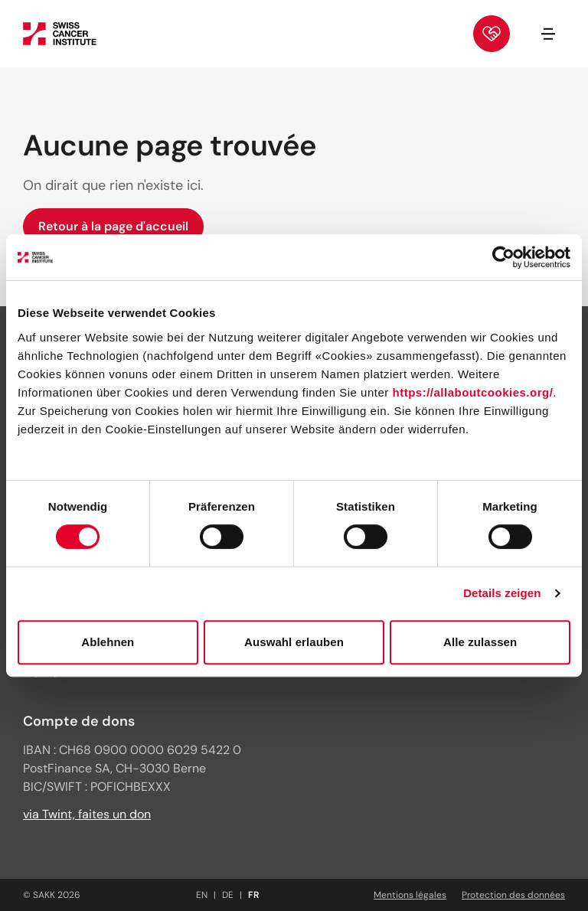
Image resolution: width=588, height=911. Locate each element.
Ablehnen (108, 642)
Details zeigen (502, 593)
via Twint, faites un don (87, 814)
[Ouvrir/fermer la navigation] (548, 34)
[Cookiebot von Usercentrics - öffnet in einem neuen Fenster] (503, 257)
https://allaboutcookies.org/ (472, 392)
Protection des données (513, 895)
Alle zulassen (480, 642)
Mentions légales (410, 895)
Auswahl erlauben (294, 642)
